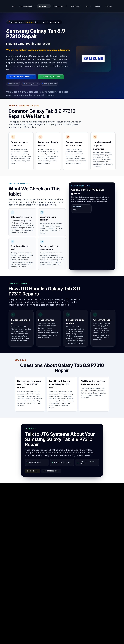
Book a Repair (32, 471)
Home (13, 6)
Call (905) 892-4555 (51, 471)
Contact (109, 6)
